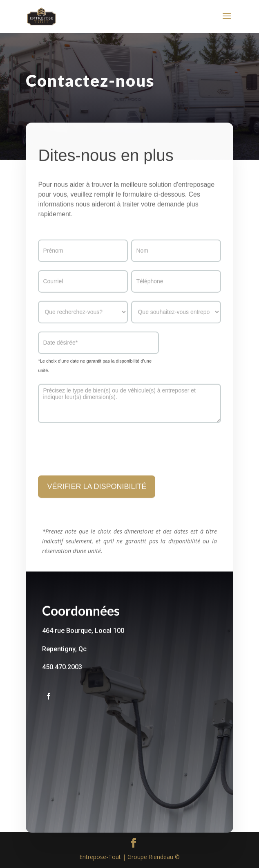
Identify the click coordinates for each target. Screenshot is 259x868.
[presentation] (100, 457)
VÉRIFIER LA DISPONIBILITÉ (97, 496)
